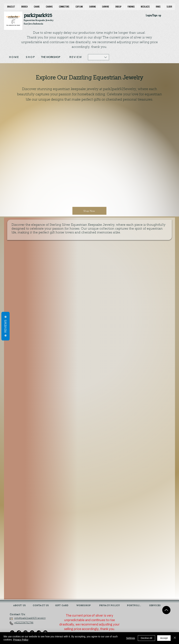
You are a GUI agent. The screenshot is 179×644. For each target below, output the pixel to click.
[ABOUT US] (20, 606)
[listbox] (98, 57)
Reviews (5, 326)
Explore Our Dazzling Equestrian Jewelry (89, 78)
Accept (164, 638)
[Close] (175, 638)
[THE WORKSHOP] (51, 57)
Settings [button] (131, 638)
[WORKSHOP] (84, 606)
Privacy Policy (21, 640)
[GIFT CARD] (62, 606)
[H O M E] (14, 57)
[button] (98, 57)
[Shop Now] (89, 211)
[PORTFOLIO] (135, 606)
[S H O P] (30, 57)
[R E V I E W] (75, 57)
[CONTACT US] (41, 606)
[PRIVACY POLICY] (110, 606)
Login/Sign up (153, 15)
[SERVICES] (155, 606)
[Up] (166, 610)
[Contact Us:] (20, 615)
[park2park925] (40, 16)
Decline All (146, 638)
